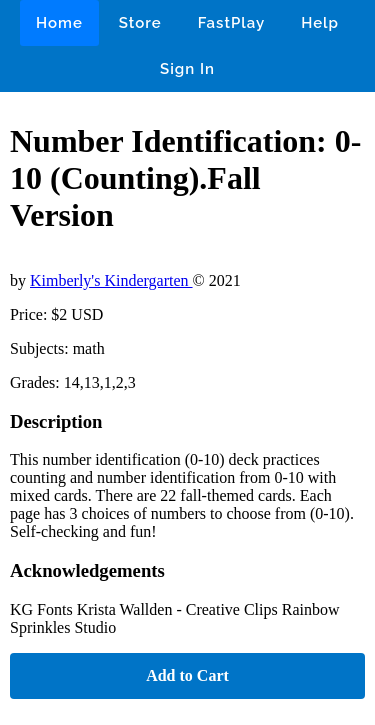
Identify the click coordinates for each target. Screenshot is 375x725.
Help (320, 23)
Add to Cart (187, 675)
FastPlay (232, 23)
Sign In (187, 69)
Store (140, 23)
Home (59, 23)
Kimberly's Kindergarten (111, 280)
